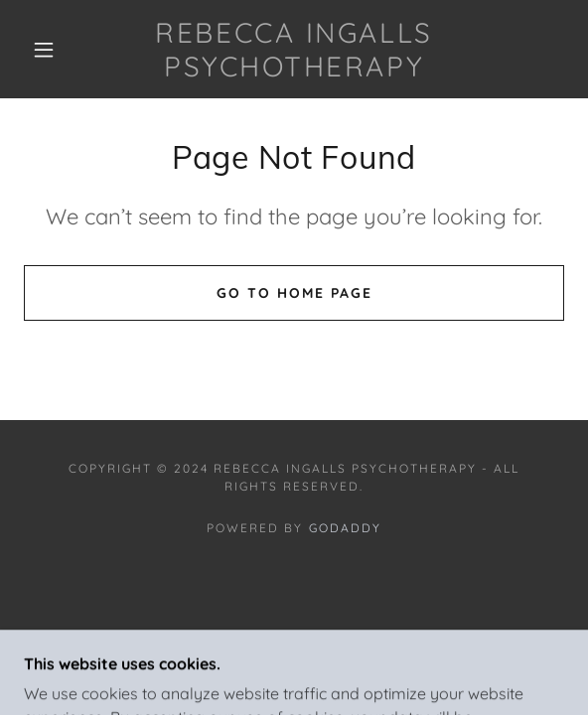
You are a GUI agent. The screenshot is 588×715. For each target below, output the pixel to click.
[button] (51, 50)
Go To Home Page (294, 293)
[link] (294, 49)
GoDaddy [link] (345, 528)
